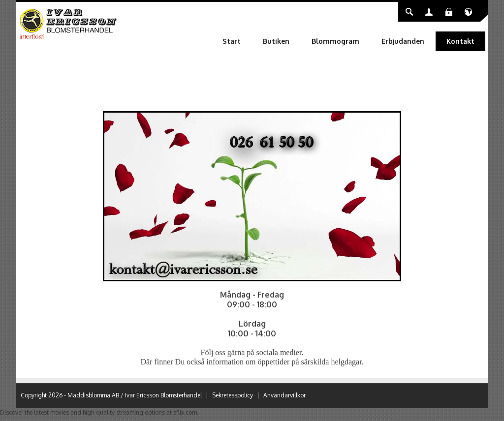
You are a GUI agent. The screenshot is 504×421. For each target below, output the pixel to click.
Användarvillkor (284, 395)
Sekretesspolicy (233, 395)
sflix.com (185, 412)
